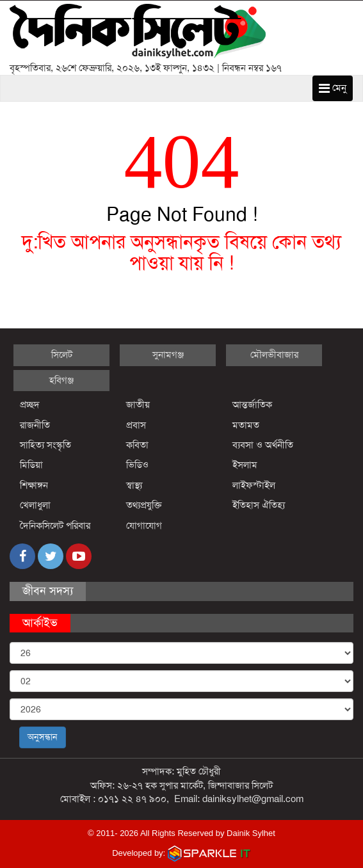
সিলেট (62, 355)
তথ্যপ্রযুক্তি (144, 505)
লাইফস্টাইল (254, 485)
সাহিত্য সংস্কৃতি (45, 445)
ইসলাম (245, 465)
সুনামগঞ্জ (168, 355)
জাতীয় (138, 405)
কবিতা (137, 445)
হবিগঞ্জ (61, 380)
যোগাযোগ (144, 526)
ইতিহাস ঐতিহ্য (259, 505)
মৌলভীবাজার (274, 355)
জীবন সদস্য (48, 591)
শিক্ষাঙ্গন (34, 485)
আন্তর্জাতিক (252, 405)
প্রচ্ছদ (30, 405)
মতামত (246, 425)
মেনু (333, 88)
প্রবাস (136, 425)
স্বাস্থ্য (134, 485)
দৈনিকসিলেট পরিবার (55, 526)
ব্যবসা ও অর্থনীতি (263, 445)
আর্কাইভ (40, 623)
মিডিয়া (31, 465)
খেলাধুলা (35, 505)
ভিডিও (137, 465)
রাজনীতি (35, 425)
